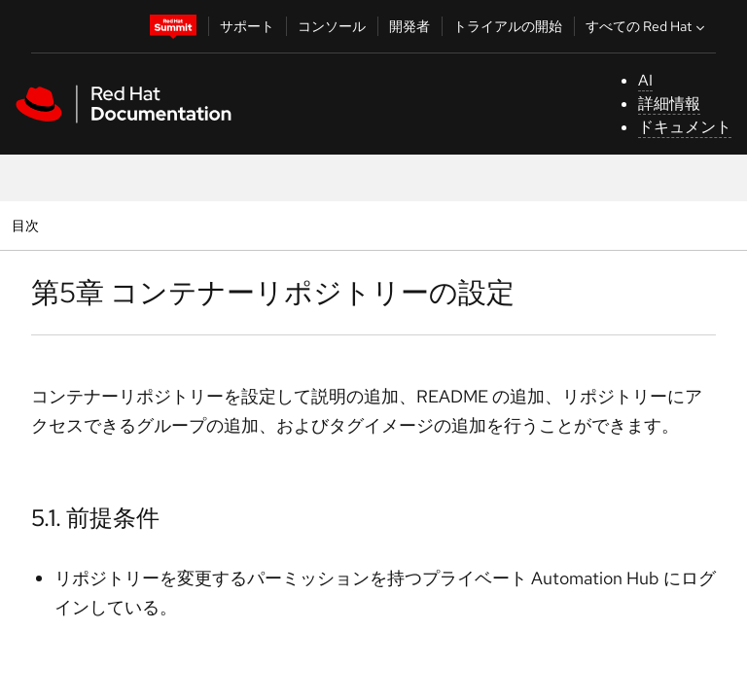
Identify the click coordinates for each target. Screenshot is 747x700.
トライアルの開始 (508, 26)
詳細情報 (669, 104)
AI (645, 80)
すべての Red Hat (647, 26)
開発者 (409, 26)
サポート (247, 26)
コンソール (332, 26)
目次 (28, 225)
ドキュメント (685, 127)
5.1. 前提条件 (95, 518)
